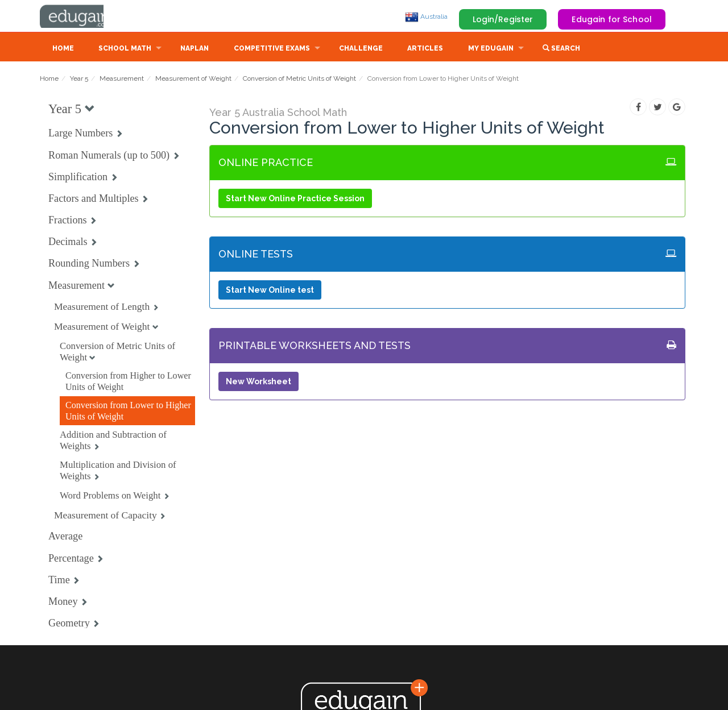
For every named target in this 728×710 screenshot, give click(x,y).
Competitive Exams (272, 49)
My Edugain (491, 49)
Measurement (122, 80)
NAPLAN (195, 49)
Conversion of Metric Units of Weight (299, 80)
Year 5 (79, 80)
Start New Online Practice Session (295, 200)
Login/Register (503, 19)
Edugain (82, 16)
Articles (425, 49)
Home (63, 49)
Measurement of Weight (193, 80)
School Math (125, 49)
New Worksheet (258, 383)
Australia (426, 16)
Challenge (361, 49)
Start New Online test (270, 291)
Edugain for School (612, 19)
